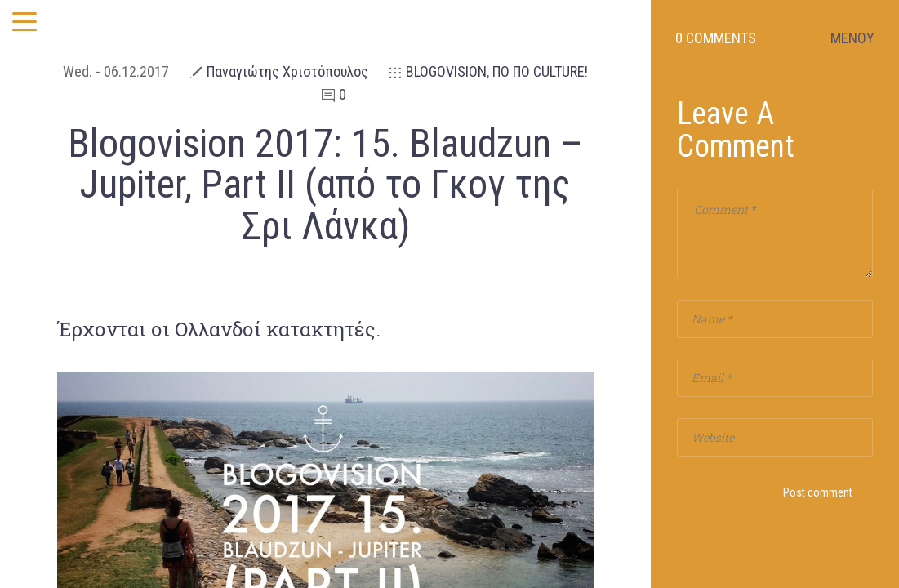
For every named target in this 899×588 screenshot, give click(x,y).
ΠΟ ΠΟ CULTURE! (540, 71)
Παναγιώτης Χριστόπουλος (287, 71)
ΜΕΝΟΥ (852, 38)
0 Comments (716, 38)
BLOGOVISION (446, 71)
